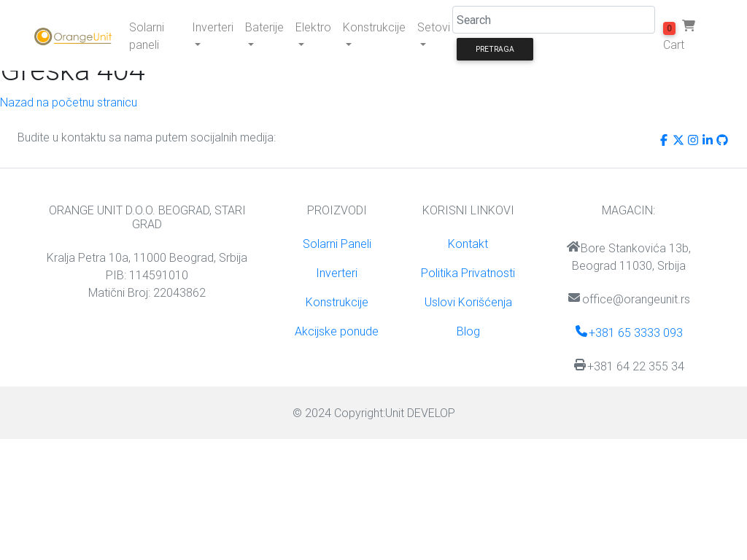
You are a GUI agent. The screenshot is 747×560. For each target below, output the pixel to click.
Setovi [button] (434, 27)
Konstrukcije (337, 302)
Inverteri (337, 273)
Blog (468, 331)
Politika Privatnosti (468, 273)
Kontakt (468, 244)
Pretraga (495, 49)
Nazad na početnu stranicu (69, 102)
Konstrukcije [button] (374, 27)
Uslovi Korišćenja (468, 302)
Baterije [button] (264, 27)
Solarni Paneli (337, 244)
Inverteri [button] (213, 27)
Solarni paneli (147, 36)
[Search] (554, 20)
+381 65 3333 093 (628, 332)
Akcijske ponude (337, 331)
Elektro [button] (313, 27)
